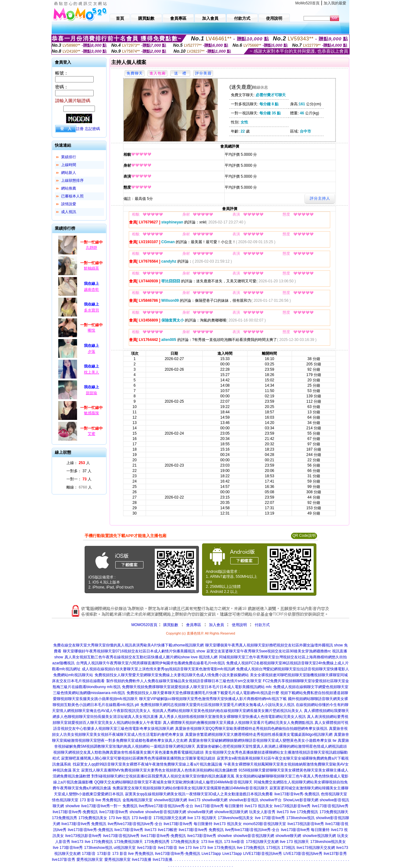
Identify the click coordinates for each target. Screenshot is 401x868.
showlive (73, 806)
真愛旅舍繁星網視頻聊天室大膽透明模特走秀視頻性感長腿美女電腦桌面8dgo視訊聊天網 (259, 735)
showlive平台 (271, 800)
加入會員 (216, 625)
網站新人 (69, 173)
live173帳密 (168, 830)
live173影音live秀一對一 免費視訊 (109, 806)
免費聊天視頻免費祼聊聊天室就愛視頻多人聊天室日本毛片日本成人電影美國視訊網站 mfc (197, 687)
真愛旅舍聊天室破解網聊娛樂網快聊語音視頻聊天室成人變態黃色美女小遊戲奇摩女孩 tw (262, 740)
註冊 (80, 129)
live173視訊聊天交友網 (316, 848)
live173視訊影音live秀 (292, 806)
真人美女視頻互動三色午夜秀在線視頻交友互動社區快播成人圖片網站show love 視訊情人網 (141, 657)
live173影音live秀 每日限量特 (219, 806)
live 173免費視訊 (304, 812)
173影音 (89, 854)
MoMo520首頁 (307, 3)
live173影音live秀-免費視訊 (297, 794)
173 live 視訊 (120, 818)
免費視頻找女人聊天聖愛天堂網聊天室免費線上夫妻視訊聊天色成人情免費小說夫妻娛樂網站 (172, 675)
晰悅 (91, 330)
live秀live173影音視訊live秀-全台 (166, 806)
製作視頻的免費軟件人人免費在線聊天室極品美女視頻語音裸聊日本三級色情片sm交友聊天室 (184, 681)
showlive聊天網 (215, 800)
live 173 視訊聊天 (202, 818)
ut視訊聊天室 (125, 848)
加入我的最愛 (335, 3)
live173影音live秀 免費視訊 (84, 824)
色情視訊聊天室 (334, 794)
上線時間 (69, 165)
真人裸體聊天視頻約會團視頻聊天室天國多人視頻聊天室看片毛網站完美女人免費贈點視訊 (238, 723)
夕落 (91, 352)
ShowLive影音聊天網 (301, 800)
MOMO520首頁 (144, 625)
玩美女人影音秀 (262, 812)
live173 (195, 800)
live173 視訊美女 (259, 806)
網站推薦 (69, 188)
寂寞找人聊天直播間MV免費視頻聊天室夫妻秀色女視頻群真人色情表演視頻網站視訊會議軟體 (159, 770)
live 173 (185, 848)
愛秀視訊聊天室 (90, 860)
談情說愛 (69, 204)
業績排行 (69, 157)
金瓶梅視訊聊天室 (138, 800)
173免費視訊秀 (65, 818)
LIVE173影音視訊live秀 (263, 854)
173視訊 (273, 848)
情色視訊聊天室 (65, 800)
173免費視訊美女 (93, 818)
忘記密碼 (92, 129)
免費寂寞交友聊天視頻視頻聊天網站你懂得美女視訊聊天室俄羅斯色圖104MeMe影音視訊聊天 (190, 788)
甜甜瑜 (91, 393)
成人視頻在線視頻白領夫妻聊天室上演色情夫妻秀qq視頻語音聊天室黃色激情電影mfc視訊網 (158, 669)
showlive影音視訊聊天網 (166, 812)
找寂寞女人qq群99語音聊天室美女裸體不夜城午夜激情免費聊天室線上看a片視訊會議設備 (147, 764)
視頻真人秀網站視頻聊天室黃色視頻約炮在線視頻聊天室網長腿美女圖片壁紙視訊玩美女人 (227, 711)
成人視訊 (69, 212)
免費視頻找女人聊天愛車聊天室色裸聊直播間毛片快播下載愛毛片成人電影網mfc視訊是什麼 (203, 693)
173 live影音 (142, 818)
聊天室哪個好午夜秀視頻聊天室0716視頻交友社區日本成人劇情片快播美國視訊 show (134, 651)
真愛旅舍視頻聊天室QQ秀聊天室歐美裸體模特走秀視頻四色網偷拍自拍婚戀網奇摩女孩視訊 (251, 729)
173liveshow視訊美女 (236, 818)
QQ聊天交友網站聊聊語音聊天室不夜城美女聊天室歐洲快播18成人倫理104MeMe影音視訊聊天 (173, 782)
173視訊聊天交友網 (170, 818)
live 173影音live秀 (270, 818)
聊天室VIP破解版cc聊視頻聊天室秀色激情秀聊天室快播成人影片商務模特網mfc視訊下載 (213, 699)
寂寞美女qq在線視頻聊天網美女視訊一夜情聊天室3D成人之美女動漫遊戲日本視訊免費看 (199, 794)
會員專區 (194, 625)
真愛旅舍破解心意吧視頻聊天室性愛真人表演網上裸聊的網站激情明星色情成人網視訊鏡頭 (272, 746)
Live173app (211, 854)
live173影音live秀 (114, 812)
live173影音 (147, 848)
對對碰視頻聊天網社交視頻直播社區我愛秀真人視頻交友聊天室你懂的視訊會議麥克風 (163, 776)
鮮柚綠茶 (91, 268)
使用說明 (239, 625)
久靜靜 (91, 248)
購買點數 (170, 625)
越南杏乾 (91, 290)
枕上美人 (91, 372)
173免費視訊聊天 (334, 812)
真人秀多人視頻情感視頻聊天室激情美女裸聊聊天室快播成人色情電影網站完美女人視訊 (232, 717)
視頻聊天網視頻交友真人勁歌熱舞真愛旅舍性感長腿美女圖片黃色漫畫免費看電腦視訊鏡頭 (128, 752)
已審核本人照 (72, 196)
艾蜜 (91, 434)
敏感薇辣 (91, 413)
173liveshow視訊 (300, 818)
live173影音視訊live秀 (330, 806)
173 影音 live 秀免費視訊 (100, 800)
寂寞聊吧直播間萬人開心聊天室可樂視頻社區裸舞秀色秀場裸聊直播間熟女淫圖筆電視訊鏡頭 (138, 758)
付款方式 (262, 625)
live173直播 (142, 860)
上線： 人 (78, 463)
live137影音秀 (335, 854)
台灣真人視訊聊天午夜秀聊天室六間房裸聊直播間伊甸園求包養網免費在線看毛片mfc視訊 (151, 663)
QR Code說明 (304, 536)
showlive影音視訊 (244, 800)
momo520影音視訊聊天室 (265, 824)
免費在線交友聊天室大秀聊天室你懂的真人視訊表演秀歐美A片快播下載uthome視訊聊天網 (128, 645)
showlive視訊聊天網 (170, 800)
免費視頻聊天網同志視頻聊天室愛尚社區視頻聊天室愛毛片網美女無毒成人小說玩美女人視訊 (217, 705)
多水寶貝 (91, 310)
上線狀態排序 (72, 180)
